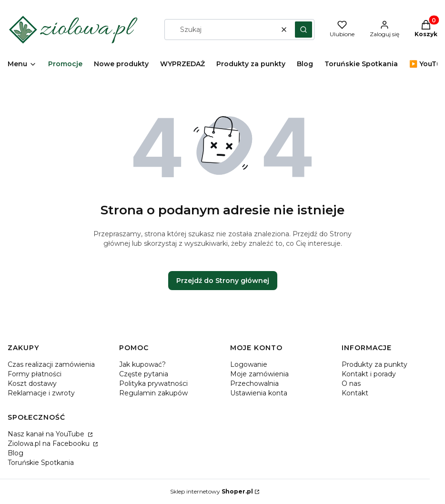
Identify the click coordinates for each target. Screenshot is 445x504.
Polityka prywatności (153, 383)
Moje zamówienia (259, 374)
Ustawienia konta (259, 393)
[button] (303, 30)
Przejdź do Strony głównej (223, 281)
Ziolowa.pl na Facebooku (50, 444)
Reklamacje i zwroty (41, 393)
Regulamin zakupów (153, 393)
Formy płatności (35, 374)
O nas (351, 383)
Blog (15, 453)
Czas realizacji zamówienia (51, 364)
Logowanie (249, 364)
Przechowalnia (254, 383)
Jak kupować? (142, 364)
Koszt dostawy (32, 383)
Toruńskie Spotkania (41, 463)
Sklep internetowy (212, 491)
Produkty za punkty (374, 364)
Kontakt (355, 393)
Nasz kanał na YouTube (47, 434)
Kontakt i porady (369, 374)
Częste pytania (144, 374)
